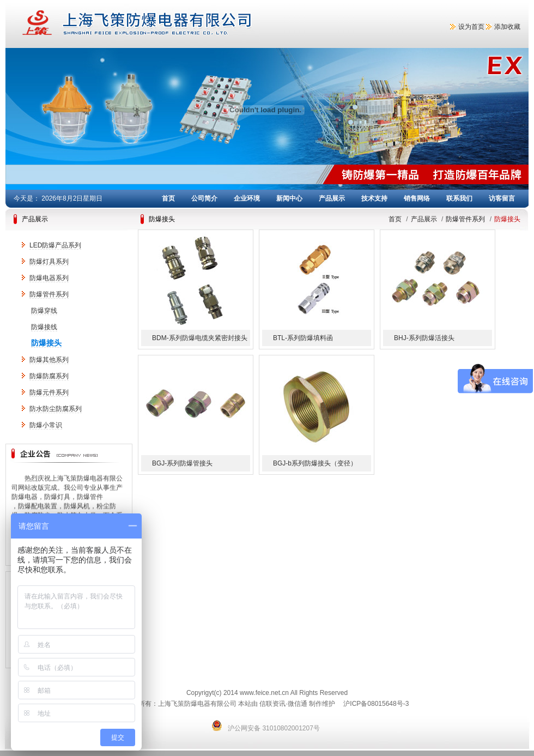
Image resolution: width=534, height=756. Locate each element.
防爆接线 (44, 327)
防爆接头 (46, 343)
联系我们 (459, 198)
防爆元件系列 (49, 392)
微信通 (298, 704)
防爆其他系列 (49, 360)
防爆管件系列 (49, 294)
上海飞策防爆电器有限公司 (180, 24)
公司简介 (204, 198)
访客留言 (502, 198)
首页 (168, 198)
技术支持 (374, 198)
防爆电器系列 (49, 278)
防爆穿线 (44, 311)
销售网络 (417, 198)
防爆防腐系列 (49, 376)
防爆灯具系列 (49, 262)
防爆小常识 (46, 425)
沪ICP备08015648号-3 (376, 704)
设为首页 (471, 27)
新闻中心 (289, 198)
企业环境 (247, 198)
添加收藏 (507, 27)
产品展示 (332, 198)
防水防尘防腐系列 (56, 409)
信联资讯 (272, 704)
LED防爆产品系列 (55, 245)
